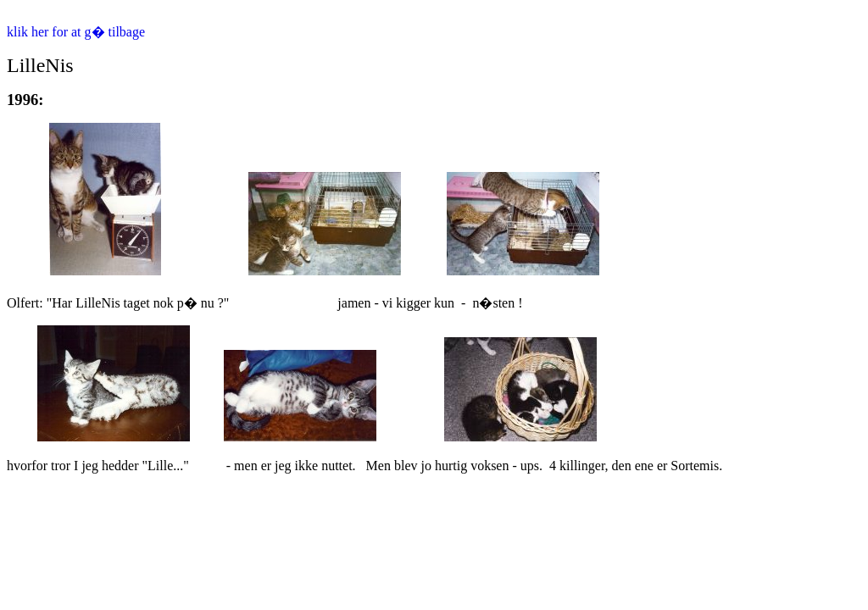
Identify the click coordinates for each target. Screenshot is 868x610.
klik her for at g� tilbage (76, 32)
